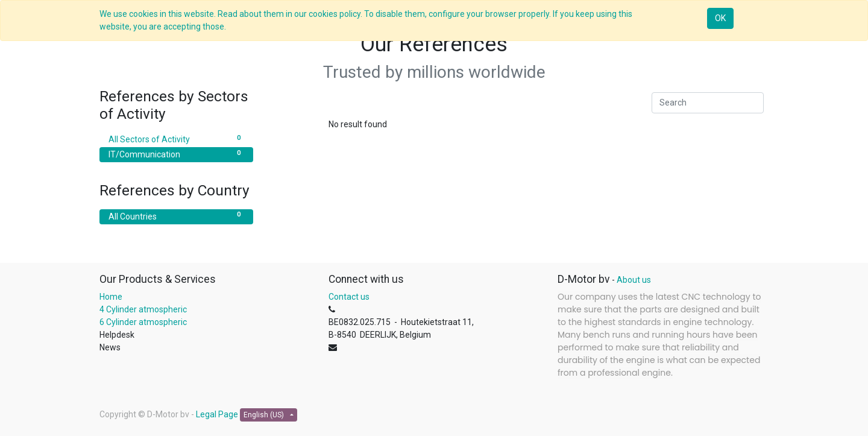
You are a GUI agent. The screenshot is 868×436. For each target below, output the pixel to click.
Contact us (349, 297)
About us (634, 280)
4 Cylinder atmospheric (143, 309)
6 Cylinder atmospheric (144, 322)
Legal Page (217, 414)
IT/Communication (176, 154)
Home (111, 297)
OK (720, 18)
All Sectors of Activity (176, 139)
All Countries (176, 216)
